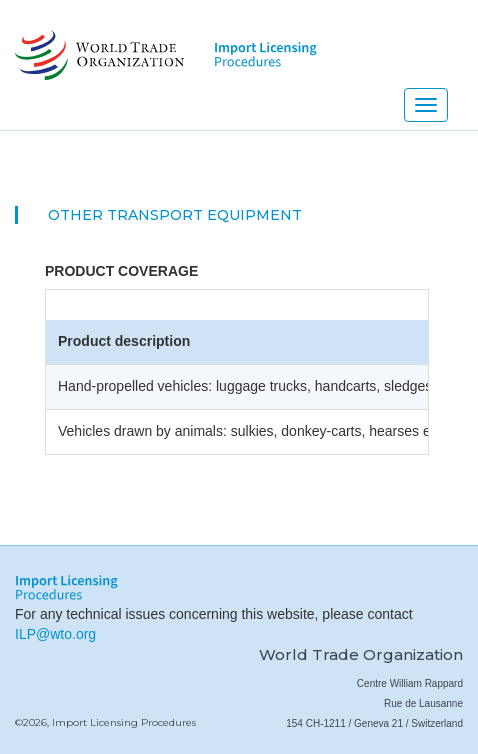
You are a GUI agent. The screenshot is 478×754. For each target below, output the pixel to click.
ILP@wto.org (55, 634)
